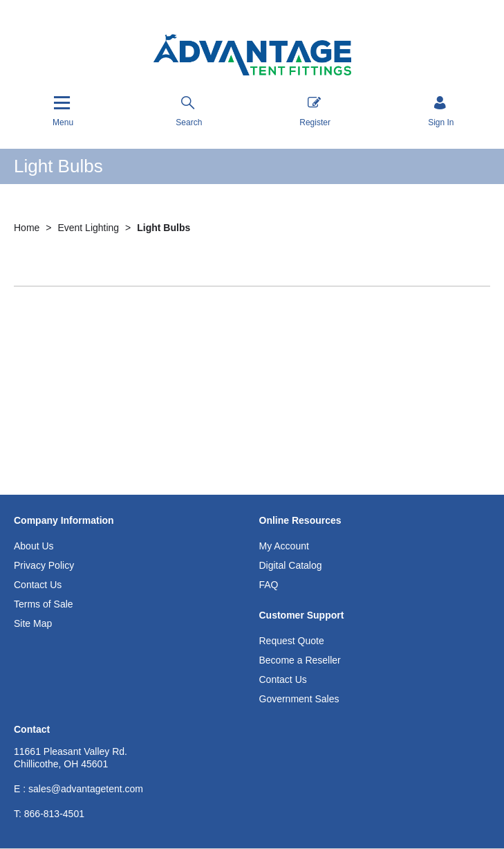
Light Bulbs (164, 228)
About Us (34, 546)
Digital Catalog (291, 565)
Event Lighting (90, 228)
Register (315, 111)
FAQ (269, 585)
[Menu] (63, 111)
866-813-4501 (49, 814)
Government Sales (299, 699)
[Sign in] (441, 113)
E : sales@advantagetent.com (78, 789)
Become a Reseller (300, 660)
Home (28, 228)
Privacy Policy (44, 565)
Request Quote (292, 641)
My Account (284, 546)
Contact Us (38, 585)
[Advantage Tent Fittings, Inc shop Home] (252, 56)
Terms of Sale (44, 604)
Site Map (33, 623)
